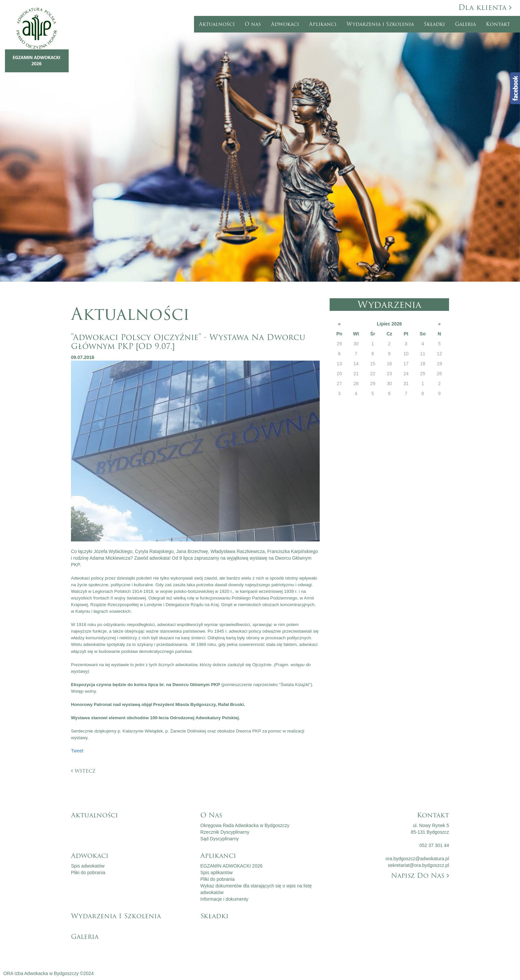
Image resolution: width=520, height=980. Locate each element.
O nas (253, 24)
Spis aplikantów (216, 873)
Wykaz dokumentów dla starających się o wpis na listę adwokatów (256, 889)
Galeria (465, 24)
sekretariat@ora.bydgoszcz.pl (418, 865)
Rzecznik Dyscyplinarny (225, 832)
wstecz (83, 771)
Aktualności (217, 24)
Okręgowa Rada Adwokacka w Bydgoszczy (245, 825)
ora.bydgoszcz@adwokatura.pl (417, 859)
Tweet (77, 751)
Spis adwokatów (88, 866)
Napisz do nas (420, 875)
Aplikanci (323, 24)
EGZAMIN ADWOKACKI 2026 (231, 866)
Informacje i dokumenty (224, 899)
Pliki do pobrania (88, 873)
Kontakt (498, 24)
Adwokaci (285, 24)
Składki (434, 24)
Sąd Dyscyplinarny (220, 839)
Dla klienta (485, 7)
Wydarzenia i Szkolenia (380, 24)
